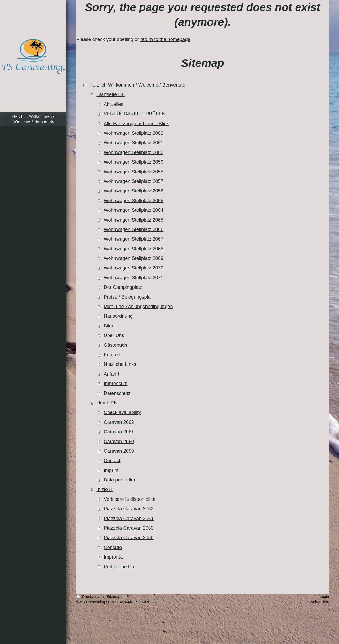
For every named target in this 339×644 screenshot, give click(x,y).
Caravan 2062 (119, 422)
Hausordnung (118, 316)
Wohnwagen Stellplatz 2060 (134, 152)
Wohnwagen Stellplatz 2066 (134, 229)
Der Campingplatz (123, 287)
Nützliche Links (120, 364)
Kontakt (112, 355)
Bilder (110, 326)
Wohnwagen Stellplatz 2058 (134, 172)
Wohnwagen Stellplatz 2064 (134, 210)
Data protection (120, 480)
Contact (112, 461)
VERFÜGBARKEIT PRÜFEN (135, 114)
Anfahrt (112, 374)
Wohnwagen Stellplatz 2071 (134, 278)
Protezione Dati (120, 567)
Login (324, 597)
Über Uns (114, 335)
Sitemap (113, 597)
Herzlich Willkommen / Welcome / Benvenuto (137, 85)
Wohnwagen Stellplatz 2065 (134, 220)
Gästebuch (115, 345)
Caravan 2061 (119, 432)
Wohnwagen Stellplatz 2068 (134, 249)
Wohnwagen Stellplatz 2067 (134, 239)
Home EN (107, 403)
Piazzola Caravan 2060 (129, 528)
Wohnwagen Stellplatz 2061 (134, 143)
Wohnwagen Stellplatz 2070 (134, 268)
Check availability (122, 412)
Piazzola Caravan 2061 (129, 519)
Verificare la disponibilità (130, 499)
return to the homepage (165, 39)
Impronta (113, 557)
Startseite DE (111, 94)
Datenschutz (117, 393)
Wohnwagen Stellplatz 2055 (134, 201)
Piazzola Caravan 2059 (129, 538)
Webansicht (319, 602)
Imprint (111, 470)
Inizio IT (105, 489)
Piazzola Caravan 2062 (129, 509)
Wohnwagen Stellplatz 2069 (134, 258)
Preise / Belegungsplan (129, 297)
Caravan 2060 (119, 442)
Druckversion (90, 597)
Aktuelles (114, 104)
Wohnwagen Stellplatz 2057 (134, 181)
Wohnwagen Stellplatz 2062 (134, 133)
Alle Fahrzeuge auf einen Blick (136, 124)
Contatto (113, 547)
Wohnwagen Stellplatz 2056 (134, 191)
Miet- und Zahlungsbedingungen (138, 307)
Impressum (116, 384)
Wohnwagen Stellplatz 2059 (134, 162)
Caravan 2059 (119, 451)
